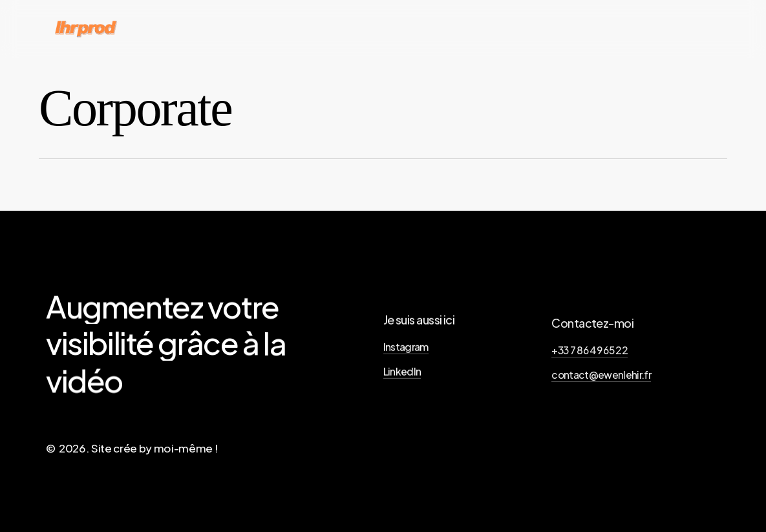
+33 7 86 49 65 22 (590, 358)
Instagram (406, 351)
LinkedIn (402, 376)
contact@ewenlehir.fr (601, 383)
